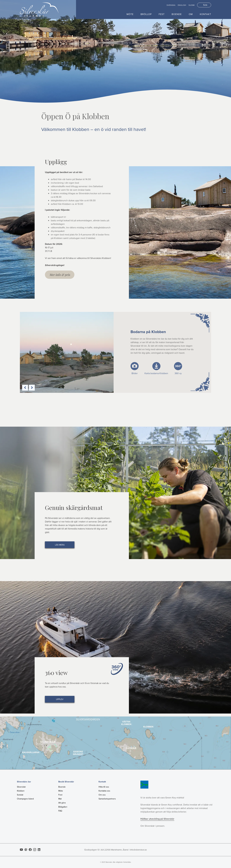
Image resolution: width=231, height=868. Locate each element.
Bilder (135, 373)
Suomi (192, 5)
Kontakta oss (104, 791)
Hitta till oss (104, 787)
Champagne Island (25, 799)
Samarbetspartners (107, 799)
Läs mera (60, 545)
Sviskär (20, 795)
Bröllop (146, 14)
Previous (25, 388)
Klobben (21, 791)
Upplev (60, 699)
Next (32, 388)
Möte (130, 14)
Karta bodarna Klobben (156, 373)
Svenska (171, 5)
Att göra (62, 803)
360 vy (178, 373)
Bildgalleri (63, 807)
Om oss (102, 795)
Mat (60, 799)
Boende (177, 14)
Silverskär (21, 787)
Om (191, 14)
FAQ (60, 811)
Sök (205, 5)
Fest (162, 14)
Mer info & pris (60, 275)
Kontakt (205, 14)
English (182, 5)
